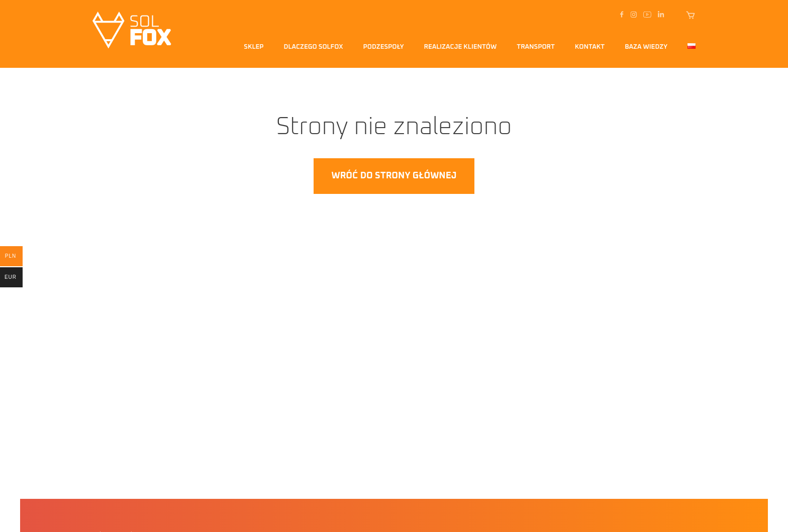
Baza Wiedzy (646, 47)
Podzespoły (384, 47)
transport (536, 47)
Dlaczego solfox (314, 47)
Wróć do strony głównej (394, 176)
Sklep (254, 47)
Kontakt (590, 47)
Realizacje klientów (461, 47)
